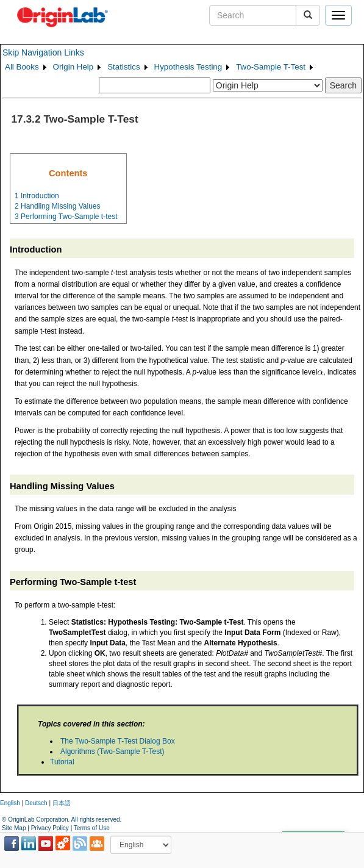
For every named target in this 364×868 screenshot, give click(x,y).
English (10, 803)
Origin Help (73, 67)
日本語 (62, 803)
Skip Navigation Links (43, 52)
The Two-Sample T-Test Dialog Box (118, 741)
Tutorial (62, 762)
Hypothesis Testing (188, 67)
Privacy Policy (50, 828)
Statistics (123, 67)
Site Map (14, 828)
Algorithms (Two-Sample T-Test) (112, 751)
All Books (22, 67)
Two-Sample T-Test (271, 67)
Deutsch (36, 803)
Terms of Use (92, 828)
